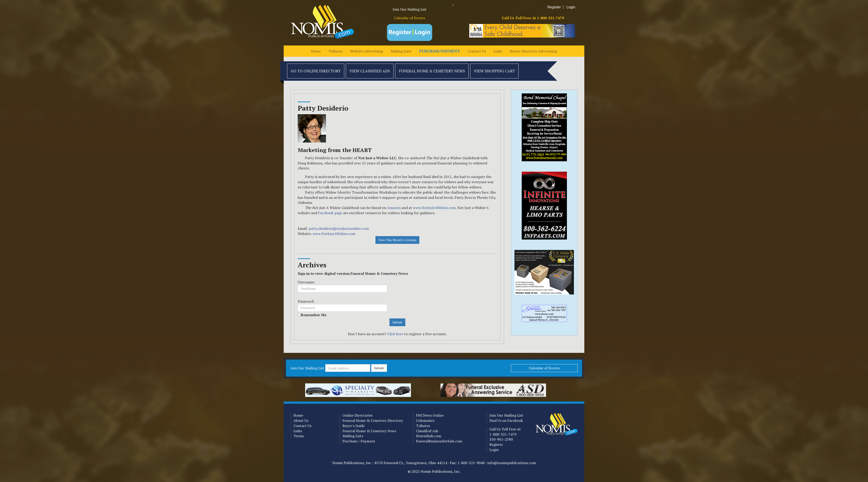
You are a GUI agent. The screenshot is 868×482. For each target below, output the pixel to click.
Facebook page (330, 213)
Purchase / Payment (359, 441)
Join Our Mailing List (410, 9)
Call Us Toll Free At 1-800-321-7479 (533, 18)
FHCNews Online (430, 415)
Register (554, 7)
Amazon (394, 208)
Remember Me (314, 315)
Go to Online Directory (316, 71)
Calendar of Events (409, 18)
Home (316, 51)
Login (571, 7)
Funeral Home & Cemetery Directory (373, 420)
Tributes (335, 51)
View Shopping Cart (494, 71)
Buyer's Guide (354, 426)
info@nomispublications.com (512, 463)
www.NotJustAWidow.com (434, 208)
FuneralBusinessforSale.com (439, 441)
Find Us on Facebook (506, 420)
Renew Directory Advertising (533, 51)
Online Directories (357, 415)
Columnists (425, 420)
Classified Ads (427, 431)
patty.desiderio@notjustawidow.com (339, 228)
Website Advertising (367, 51)
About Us (301, 420)
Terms (299, 436)
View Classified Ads (370, 71)
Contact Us (477, 51)
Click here (395, 334)
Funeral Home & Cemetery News (432, 71)
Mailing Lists (401, 51)
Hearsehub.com (429, 436)
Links (498, 51)
